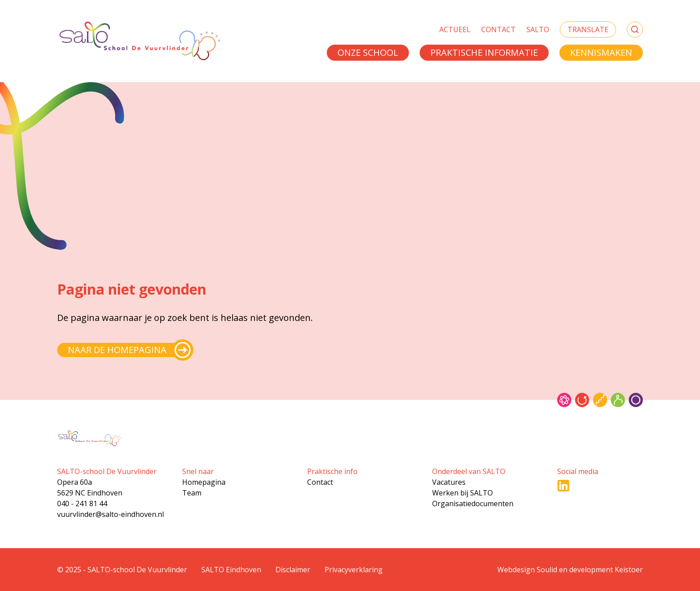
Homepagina (204, 482)
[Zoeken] (635, 29)
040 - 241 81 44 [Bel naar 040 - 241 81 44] (82, 504)
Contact (498, 29)
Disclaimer (293, 570)
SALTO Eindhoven (231, 570)
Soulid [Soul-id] (547, 570)
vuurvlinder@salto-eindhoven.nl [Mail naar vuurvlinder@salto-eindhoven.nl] (110, 514)
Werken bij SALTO (462, 493)
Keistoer (629, 570)
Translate (588, 29)
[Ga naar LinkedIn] (563, 486)
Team (192, 493)
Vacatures (449, 482)
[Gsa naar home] (139, 41)
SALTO (538, 29)
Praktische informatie (484, 52)
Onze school (368, 52)
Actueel (455, 29)
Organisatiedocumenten (473, 504)
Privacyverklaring (354, 570)
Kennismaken (601, 52)
